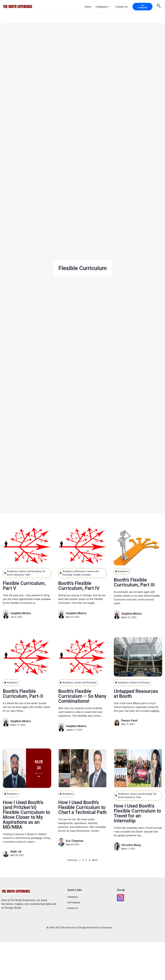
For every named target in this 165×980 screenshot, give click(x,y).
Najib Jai (16, 851)
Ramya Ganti (129, 720)
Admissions (80, 571)
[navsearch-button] (159, 6)
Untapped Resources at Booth (137, 694)
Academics (13, 571)
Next (95, 860)
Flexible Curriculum (83, 575)
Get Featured (74, 902)
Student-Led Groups (140, 683)
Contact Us (121, 7)
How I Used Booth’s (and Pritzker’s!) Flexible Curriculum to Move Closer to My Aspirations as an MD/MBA (27, 815)
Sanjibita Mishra (21, 613)
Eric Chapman (75, 845)
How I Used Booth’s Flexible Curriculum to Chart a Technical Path (80, 810)
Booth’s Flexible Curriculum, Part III (135, 582)
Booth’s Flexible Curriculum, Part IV (79, 586)
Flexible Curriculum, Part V (25, 586)
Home (88, 7)
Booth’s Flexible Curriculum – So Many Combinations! (81, 696)
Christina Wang (131, 845)
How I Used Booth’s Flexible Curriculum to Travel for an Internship (135, 813)
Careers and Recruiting (30, 571)
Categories (103, 7)
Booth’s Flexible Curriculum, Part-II (23, 694)
